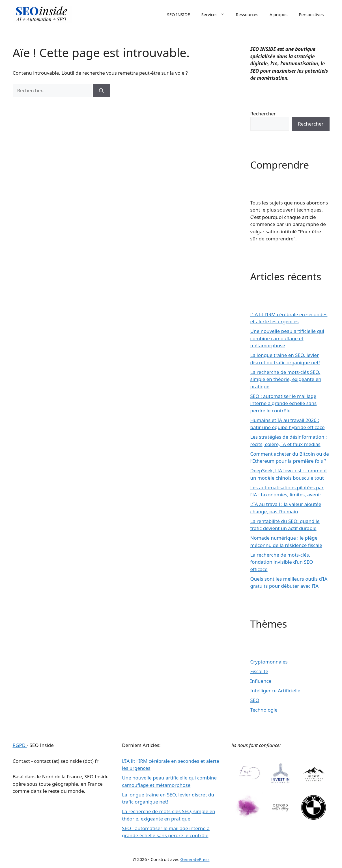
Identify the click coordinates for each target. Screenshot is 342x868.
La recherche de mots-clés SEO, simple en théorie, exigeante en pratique (286, 379)
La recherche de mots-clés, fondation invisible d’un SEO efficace (282, 562)
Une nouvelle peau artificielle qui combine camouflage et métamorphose (287, 338)
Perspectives (311, 14)
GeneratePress (195, 859)
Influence (261, 681)
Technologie (264, 710)
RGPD (20, 745)
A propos (278, 14)
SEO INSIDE (178, 14)
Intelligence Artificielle (275, 691)
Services (216, 14)
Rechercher (263, 114)
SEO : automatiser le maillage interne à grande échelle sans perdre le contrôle (284, 403)
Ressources (247, 14)
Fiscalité (259, 671)
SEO (255, 700)
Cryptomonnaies (269, 662)
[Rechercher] (101, 91)
